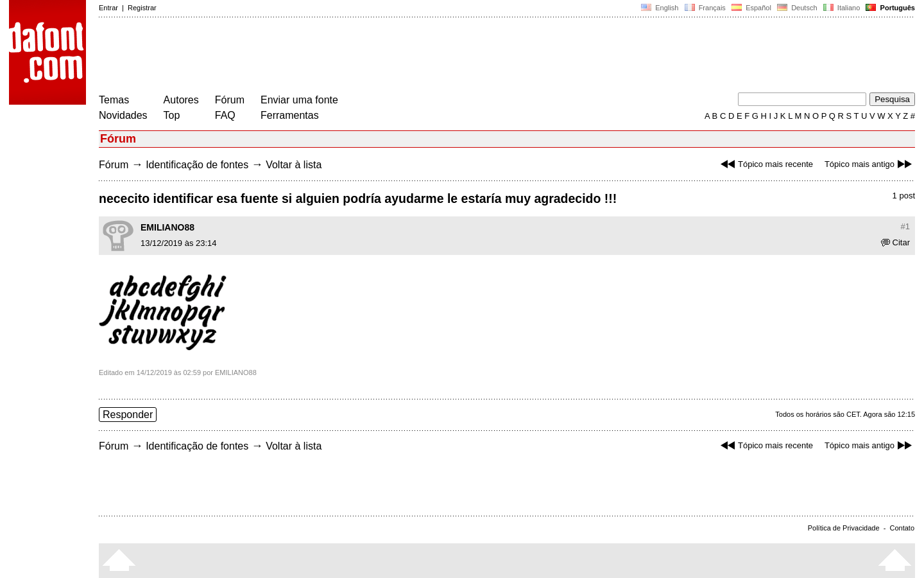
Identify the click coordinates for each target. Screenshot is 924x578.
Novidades (123, 115)
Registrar (142, 8)
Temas (114, 100)
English (660, 8)
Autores (181, 100)
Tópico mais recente (765, 164)
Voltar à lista (294, 165)
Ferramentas (290, 115)
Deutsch (797, 8)
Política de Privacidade (844, 528)
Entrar (108, 8)
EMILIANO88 (167, 227)
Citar (895, 242)
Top (172, 115)
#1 (905, 226)
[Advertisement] (332, 57)
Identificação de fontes (197, 165)
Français (705, 8)
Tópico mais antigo (870, 164)
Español (751, 8)
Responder (128, 415)
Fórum (230, 100)
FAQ (225, 115)
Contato (902, 528)
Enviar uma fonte (299, 100)
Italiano (842, 8)
